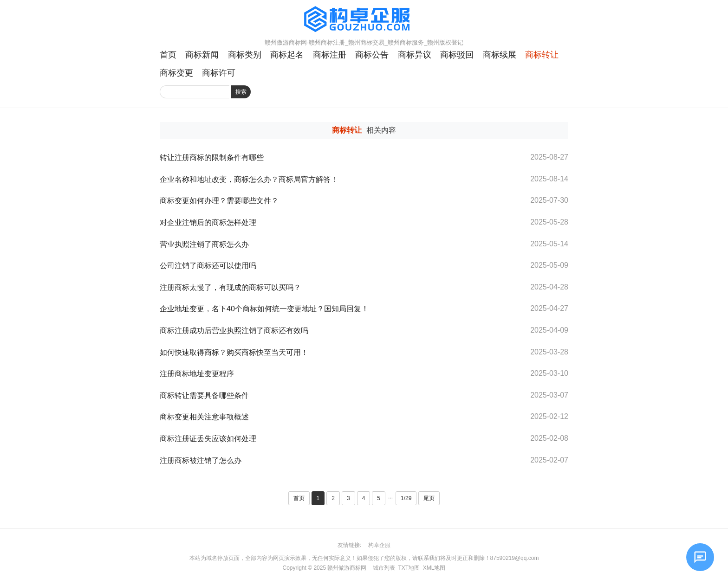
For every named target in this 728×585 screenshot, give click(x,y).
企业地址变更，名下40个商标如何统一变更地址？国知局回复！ (264, 309)
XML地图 (434, 568)
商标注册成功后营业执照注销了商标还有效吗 (234, 331)
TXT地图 (409, 568)
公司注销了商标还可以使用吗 (208, 266)
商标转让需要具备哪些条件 (204, 395)
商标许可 (219, 73)
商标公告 (372, 55)
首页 (168, 55)
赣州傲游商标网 (347, 568)
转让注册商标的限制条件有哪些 (212, 157)
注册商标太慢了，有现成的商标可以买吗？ (230, 287)
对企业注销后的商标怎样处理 (208, 222)
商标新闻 (202, 55)
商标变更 (176, 73)
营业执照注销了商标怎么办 (204, 244)
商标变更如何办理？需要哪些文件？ (219, 201)
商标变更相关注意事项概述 (204, 417)
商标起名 (287, 55)
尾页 (429, 498)
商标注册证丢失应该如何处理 (208, 439)
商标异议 (415, 55)
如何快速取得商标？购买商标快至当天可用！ (234, 352)
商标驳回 (457, 55)
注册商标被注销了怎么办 (201, 460)
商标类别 (245, 55)
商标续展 (500, 55)
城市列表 (384, 568)
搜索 (241, 92)
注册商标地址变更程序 (197, 374)
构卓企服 (379, 545)
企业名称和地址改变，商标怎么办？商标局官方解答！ (249, 179)
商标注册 (330, 55)
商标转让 (542, 55)
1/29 (406, 498)
